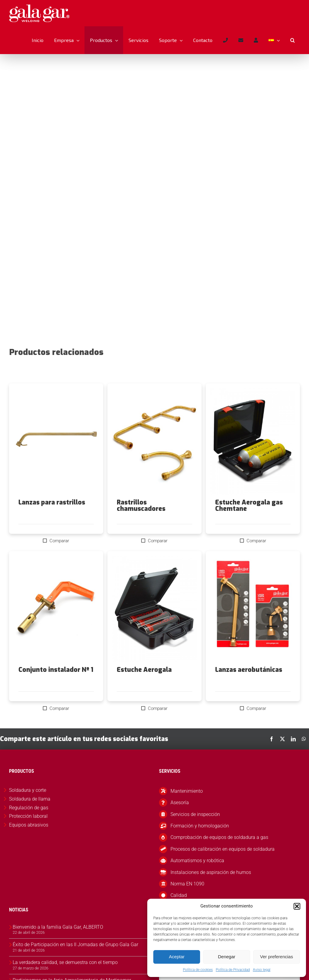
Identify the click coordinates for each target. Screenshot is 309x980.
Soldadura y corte (28, 804)
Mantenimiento (187, 805)
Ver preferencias (277, 957)
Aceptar (177, 957)
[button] (297, 906)
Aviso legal (262, 970)
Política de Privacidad (233, 970)
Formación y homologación (200, 840)
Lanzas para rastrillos (52, 517)
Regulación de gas (29, 822)
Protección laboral (28, 830)
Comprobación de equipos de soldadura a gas (219, 851)
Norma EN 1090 (187, 898)
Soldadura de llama (30, 813)
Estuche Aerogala (144, 684)
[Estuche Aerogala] (154, 623)
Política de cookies (198, 970)
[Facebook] (272, 753)
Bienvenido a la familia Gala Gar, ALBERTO (58, 941)
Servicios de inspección (195, 828)
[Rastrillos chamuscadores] (154, 455)
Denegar (227, 957)
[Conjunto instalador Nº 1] (56, 623)
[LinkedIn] (293, 753)
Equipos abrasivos (29, 839)
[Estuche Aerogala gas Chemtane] (253, 455)
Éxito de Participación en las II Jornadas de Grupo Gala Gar (75, 959)
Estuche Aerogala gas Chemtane (249, 520)
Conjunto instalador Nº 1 (56, 684)
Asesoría (180, 817)
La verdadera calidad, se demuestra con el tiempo (65, 977)
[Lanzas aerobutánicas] (253, 623)
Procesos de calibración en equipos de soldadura (223, 863)
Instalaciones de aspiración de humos (211, 887)
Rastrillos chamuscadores (141, 520)
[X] (282, 753)
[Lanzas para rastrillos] (56, 455)
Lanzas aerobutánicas (249, 684)
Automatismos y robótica (197, 875)
